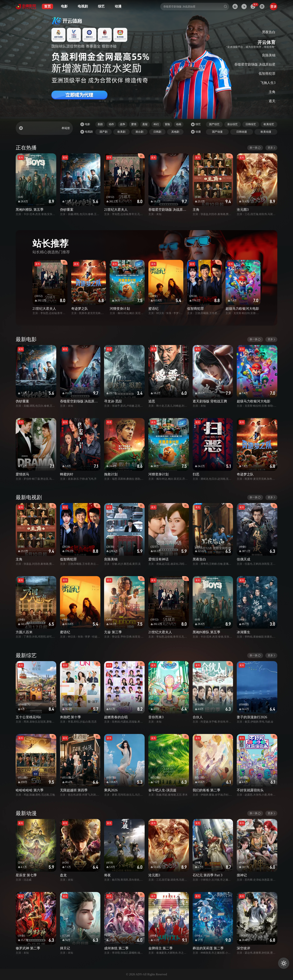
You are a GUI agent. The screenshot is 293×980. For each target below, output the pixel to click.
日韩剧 (157, 132)
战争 (123, 124)
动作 (111, 124)
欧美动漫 (266, 132)
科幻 (156, 124)
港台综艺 (232, 124)
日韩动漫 (242, 132)
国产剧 (104, 132)
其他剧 (175, 132)
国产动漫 (217, 132)
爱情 (134, 124)
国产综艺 (214, 124)
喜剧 (100, 124)
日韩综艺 (251, 124)
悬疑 (145, 124)
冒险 (167, 124)
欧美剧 (121, 132)
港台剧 (139, 132)
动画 (179, 124)
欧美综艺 (269, 124)
